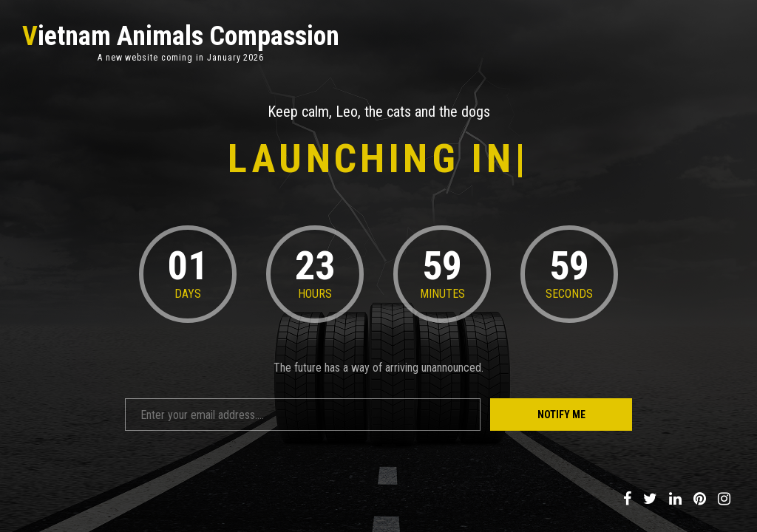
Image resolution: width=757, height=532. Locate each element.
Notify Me (561, 415)
